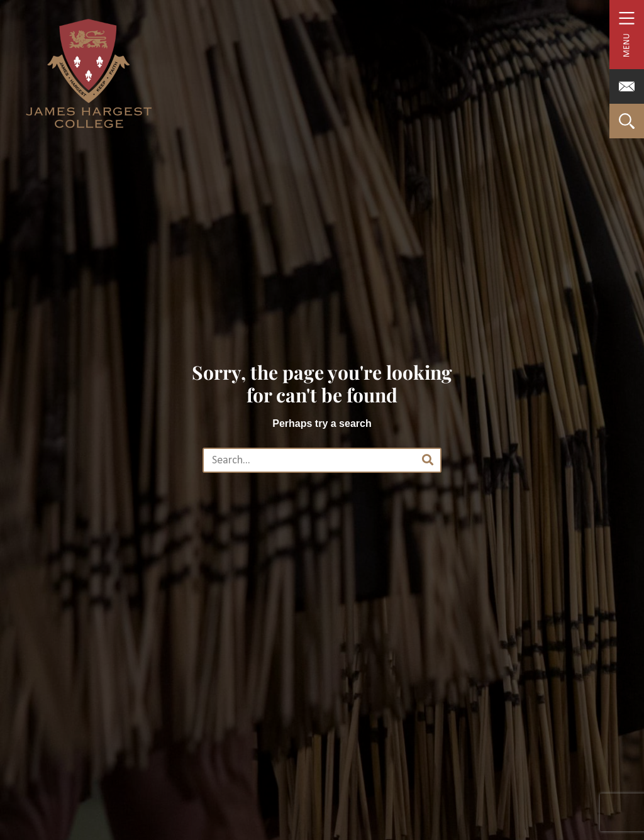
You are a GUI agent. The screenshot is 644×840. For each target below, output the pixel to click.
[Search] (428, 460)
